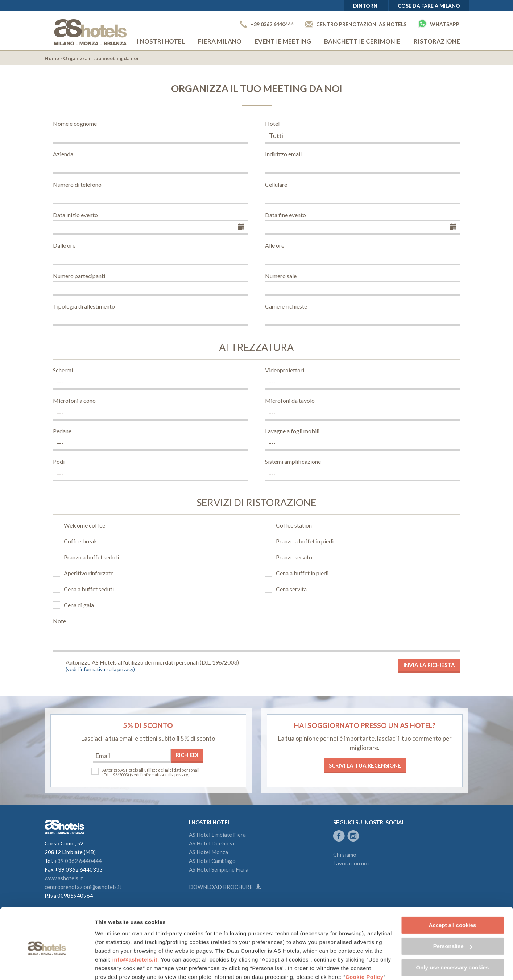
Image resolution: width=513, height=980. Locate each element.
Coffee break (80, 541)
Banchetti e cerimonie (362, 41)
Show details (112, 966)
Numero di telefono (77, 184)
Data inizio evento (75, 215)
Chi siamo (345, 855)
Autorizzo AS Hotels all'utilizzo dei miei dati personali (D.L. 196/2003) (152, 662)
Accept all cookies (453, 894)
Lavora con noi (351, 863)
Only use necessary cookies (453, 936)
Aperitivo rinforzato (89, 573)
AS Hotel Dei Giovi (212, 843)
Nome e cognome (75, 123)
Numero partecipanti (79, 276)
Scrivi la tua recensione (365, 765)
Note (59, 621)
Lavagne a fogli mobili (292, 431)
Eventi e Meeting (283, 41)
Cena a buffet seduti (89, 589)
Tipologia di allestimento (84, 306)
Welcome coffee (84, 525)
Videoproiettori (285, 370)
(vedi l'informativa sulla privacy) (100, 669)
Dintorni (366, 6)
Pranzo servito (294, 557)
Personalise (453, 915)
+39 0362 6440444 (267, 24)
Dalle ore (64, 245)
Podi (59, 461)
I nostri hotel (161, 41)
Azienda (63, 154)
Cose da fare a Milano (429, 6)
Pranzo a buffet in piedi (305, 541)
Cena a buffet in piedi (302, 573)
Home (52, 58)
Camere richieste (286, 306)
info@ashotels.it (135, 928)
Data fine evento (286, 215)
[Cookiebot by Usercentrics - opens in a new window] (47, 966)
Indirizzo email (283, 154)
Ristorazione (437, 41)
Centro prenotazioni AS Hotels (356, 24)
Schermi (63, 370)
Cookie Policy (365, 946)
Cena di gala (79, 605)
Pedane (62, 431)
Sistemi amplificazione (293, 461)
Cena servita (291, 589)
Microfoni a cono (74, 400)
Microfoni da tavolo (290, 400)
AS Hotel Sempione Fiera (219, 869)
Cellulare (276, 184)
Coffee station (294, 525)
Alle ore (275, 245)
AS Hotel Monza (208, 852)
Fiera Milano (220, 41)
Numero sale (281, 276)
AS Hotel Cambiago (212, 861)
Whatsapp (439, 24)
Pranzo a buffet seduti (91, 557)
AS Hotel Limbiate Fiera (217, 835)
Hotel (272, 123)
